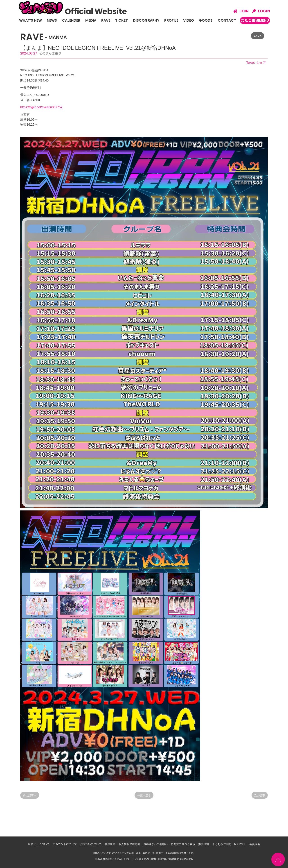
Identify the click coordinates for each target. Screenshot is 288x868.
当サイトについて (39, 844)
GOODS (206, 20)
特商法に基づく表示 (183, 844)
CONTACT (227, 20)
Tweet (251, 63)
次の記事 (260, 795)
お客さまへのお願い (155, 844)
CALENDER (71, 20)
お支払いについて (91, 844)
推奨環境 (204, 844)
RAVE (106, 20)
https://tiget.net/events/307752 (41, 107)
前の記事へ (30, 795)
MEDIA (91, 20)
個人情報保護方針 (129, 844)
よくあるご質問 (222, 844)
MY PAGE (240, 844)
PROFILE (171, 20)
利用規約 (110, 844)
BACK (258, 36)
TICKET (121, 20)
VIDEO (189, 20)
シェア (261, 63)
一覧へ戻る (144, 795)
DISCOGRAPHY (146, 20)
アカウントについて (65, 844)
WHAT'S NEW (30, 20)
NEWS (52, 20)
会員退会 (255, 844)
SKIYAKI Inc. (186, 859)
